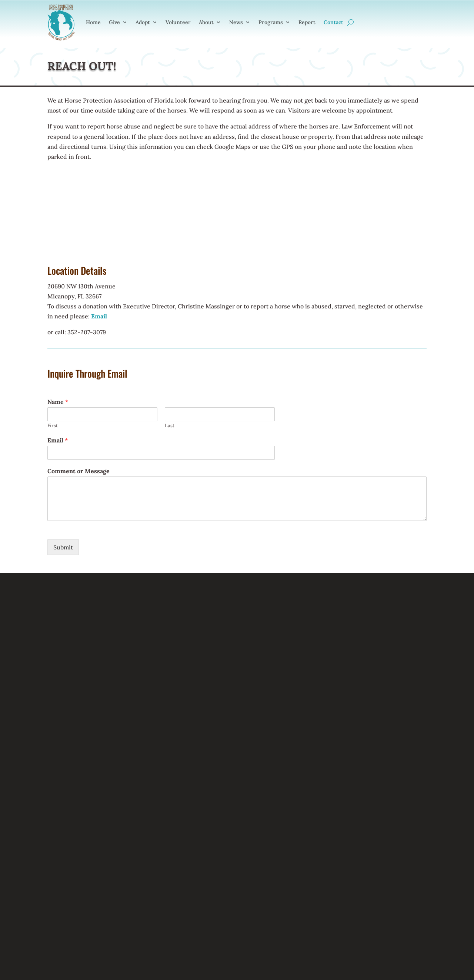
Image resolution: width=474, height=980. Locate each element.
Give (114, 22)
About (206, 22)
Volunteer (178, 22)
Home (93, 22)
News (236, 22)
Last (170, 426)
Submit (63, 547)
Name (58, 402)
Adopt (143, 22)
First (53, 426)
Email (58, 440)
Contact (333, 22)
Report (307, 22)
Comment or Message (79, 471)
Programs (271, 22)
